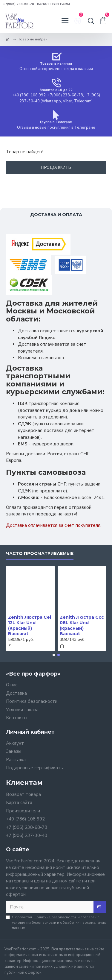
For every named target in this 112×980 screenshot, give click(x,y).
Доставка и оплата (56, 215)
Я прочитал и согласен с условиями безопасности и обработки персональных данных (56, 922)
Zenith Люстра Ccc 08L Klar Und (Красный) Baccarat (82, 625)
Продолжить (56, 168)
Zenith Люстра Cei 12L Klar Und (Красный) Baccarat (30, 625)
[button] (54, 655)
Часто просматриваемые (40, 554)
